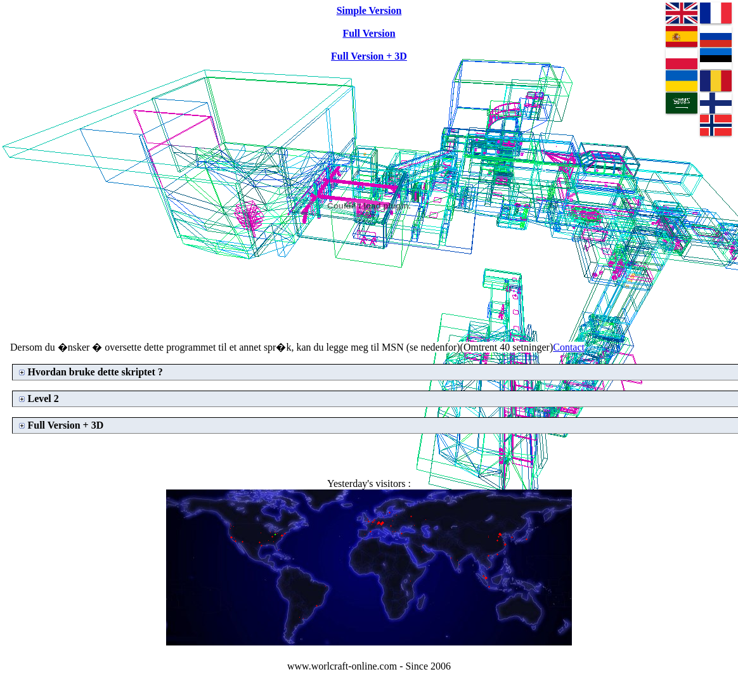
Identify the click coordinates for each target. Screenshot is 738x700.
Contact (569, 347)
